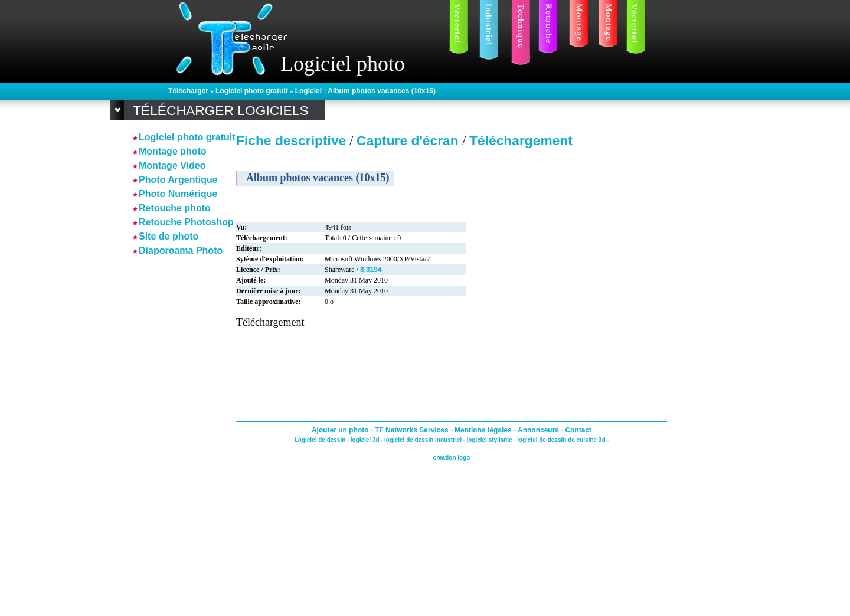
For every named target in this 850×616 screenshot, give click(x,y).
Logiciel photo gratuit (252, 91)
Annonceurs (539, 430)
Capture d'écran (409, 140)
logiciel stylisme (489, 440)
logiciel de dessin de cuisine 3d (561, 440)
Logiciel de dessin (320, 440)
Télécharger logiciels (221, 110)
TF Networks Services (413, 430)
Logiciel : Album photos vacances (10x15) (365, 91)
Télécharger (188, 91)
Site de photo (169, 236)
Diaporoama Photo (181, 250)
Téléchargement (521, 140)
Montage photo (173, 151)
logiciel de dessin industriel (423, 440)
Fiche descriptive (291, 140)
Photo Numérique (178, 194)
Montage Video (172, 166)
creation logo (452, 458)
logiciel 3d (365, 440)
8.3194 (371, 270)
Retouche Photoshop (186, 222)
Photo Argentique (178, 180)
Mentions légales (484, 430)
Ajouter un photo (341, 430)
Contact (578, 430)
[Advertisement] (168, 436)
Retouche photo (175, 208)
